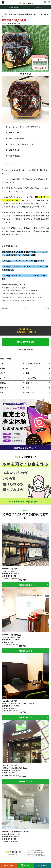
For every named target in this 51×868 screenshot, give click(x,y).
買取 (34, 301)
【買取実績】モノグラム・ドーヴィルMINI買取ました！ (23, 261)
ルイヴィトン (8, 301)
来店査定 (5, 288)
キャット (14, 297)
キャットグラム (24, 297)
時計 (28, 368)
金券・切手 (30, 392)
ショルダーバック (37, 297)
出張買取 (5, 293)
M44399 (7, 297)
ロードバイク (5, 378)
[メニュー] (3, 2)
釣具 (28, 373)
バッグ (2, 373)
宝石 (2, 363)
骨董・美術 (4, 388)
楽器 (28, 388)
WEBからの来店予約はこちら (26, 349)
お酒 (2, 392)
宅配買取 (5, 290)
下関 (16, 301)
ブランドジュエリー (33, 363)
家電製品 (3, 383)
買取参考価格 (13, 7)
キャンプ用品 (31, 378)
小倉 (21, 301)
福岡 (29, 301)
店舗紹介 (39, 7)
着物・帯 (29, 383)
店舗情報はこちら (26, 585)
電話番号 (12, 578)
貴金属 (2, 368)
